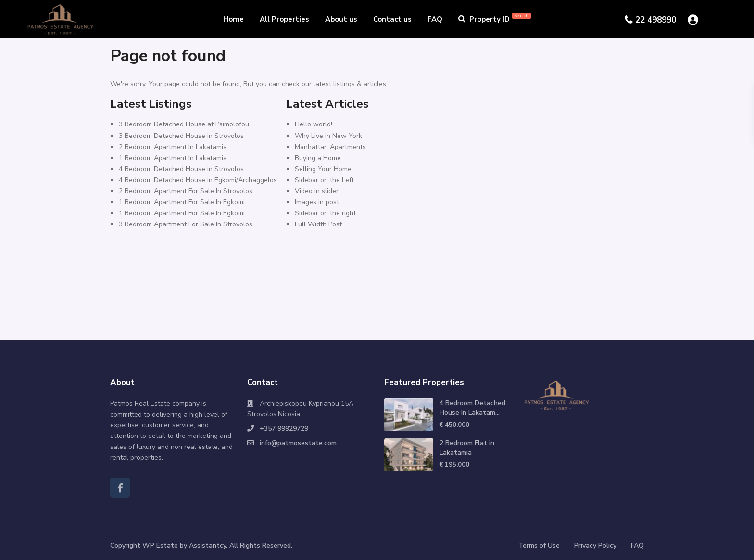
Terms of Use (539, 545)
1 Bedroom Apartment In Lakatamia (173, 158)
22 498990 (656, 20)
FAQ (435, 19)
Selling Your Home (323, 169)
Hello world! (314, 124)
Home (233, 19)
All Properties (284, 19)
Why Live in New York (328, 136)
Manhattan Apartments (330, 147)
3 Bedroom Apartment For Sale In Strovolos (186, 224)
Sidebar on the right (325, 213)
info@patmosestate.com (298, 443)
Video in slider (317, 191)
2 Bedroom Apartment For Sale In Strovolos (186, 191)
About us (341, 19)
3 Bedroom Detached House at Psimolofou (184, 124)
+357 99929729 (284, 429)
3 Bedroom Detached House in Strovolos (181, 136)
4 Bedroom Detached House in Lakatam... (472, 408)
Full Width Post (318, 224)
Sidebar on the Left (324, 180)
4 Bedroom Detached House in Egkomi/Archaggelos (198, 180)
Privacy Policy (595, 545)
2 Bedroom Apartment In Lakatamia (173, 147)
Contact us (392, 19)
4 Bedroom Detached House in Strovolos (181, 169)
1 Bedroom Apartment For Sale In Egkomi (182, 202)
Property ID (495, 19)
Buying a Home (318, 158)
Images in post (317, 202)
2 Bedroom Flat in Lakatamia (467, 448)
